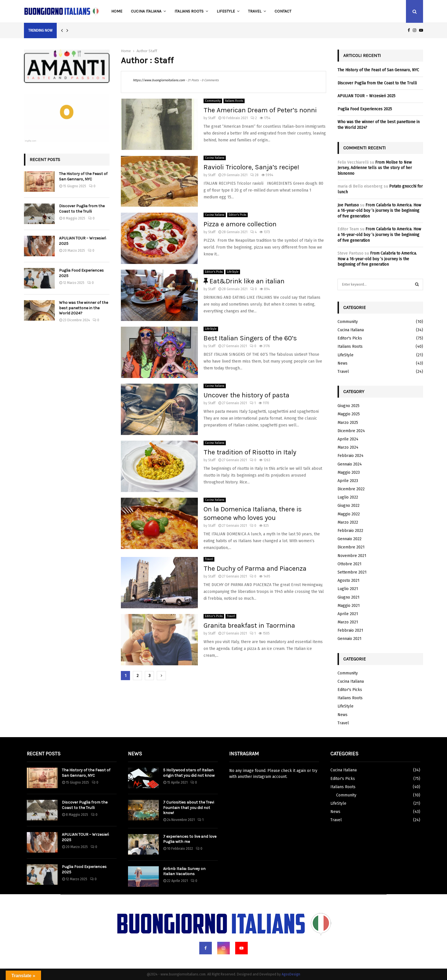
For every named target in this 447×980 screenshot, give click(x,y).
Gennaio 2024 (350, 464)
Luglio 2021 (348, 589)
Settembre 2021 (352, 572)
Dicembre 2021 (351, 547)
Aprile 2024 (348, 439)
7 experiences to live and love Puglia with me (190, 839)
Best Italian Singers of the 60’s (250, 338)
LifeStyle (226, 11)
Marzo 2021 (348, 622)
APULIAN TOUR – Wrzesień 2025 (366, 96)
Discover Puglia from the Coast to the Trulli (82, 209)
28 (254, 175)
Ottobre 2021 (350, 564)
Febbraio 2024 (351, 456)
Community (213, 101)
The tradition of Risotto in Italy (250, 452)
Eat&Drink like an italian (244, 281)
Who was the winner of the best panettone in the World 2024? (84, 308)
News (343, 363)
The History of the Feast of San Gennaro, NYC (83, 176)
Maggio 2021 (349, 606)
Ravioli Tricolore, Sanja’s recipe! (251, 167)
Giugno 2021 (349, 597)
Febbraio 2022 (350, 531)
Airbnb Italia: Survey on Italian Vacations (184, 871)
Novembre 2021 (352, 556)
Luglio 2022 (348, 497)
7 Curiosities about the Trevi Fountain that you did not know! (189, 807)
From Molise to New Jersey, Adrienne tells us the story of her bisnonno (375, 168)
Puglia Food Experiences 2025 (365, 109)
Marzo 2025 (348, 423)
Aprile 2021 (348, 614)
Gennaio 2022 (350, 539)
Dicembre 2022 (351, 489)
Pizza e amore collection (240, 224)
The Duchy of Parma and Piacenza (255, 568)
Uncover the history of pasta (246, 395)
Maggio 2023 (349, 472)
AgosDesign (291, 974)
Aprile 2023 (348, 481)
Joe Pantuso (348, 205)
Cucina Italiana (146, 11)
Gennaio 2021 (350, 639)
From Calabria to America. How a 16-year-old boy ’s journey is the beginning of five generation (379, 211)
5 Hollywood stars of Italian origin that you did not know (189, 773)
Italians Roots (189, 11)
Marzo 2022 (348, 522)
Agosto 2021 (349, 581)
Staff (153, 51)
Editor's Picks (237, 215)
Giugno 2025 (349, 406)
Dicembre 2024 (351, 431)
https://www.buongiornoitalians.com (159, 80)
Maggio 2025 (349, 414)
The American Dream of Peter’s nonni (260, 110)
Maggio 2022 (349, 514)
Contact (283, 11)
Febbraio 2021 (350, 630)
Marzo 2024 (348, 447)
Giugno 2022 (349, 506)
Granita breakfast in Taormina (249, 625)
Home (117, 11)
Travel (255, 11)
